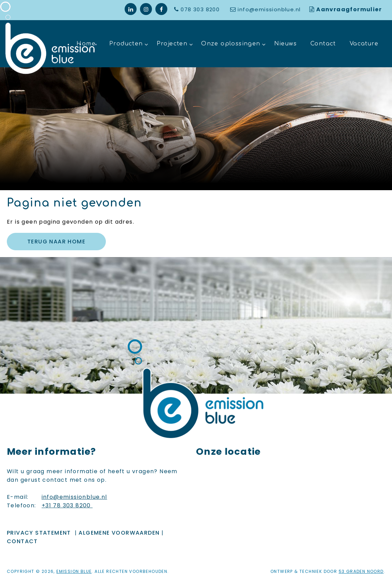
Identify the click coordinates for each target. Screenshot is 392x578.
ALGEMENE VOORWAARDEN (119, 533)
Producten (126, 44)
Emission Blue (74, 571)
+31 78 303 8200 (67, 505)
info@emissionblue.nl (269, 9)
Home (86, 44)
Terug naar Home (56, 242)
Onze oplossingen (231, 44)
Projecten (172, 44)
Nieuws (285, 44)
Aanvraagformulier (349, 9)
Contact (323, 44)
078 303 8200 (201, 9)
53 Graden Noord (361, 571)
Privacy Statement (39, 533)
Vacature (364, 44)
